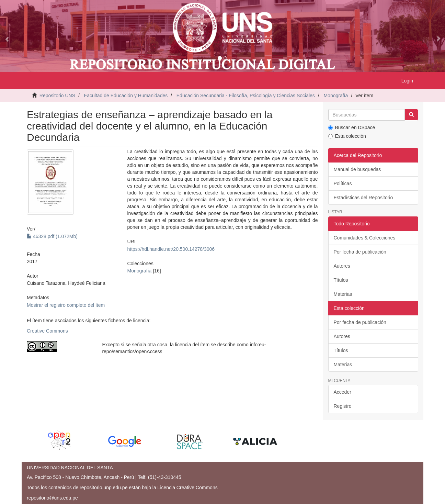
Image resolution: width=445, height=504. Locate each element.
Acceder (343, 392)
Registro (343, 406)
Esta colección (347, 136)
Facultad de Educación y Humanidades (126, 96)
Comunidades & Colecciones (365, 238)
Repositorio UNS (57, 96)
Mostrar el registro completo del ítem (66, 305)
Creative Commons (47, 331)
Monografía (336, 96)
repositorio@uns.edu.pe (52, 498)
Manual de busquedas (357, 169)
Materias (343, 294)
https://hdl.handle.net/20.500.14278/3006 (171, 249)
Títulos (341, 280)
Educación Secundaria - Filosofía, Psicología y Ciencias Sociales (246, 96)
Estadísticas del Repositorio (363, 198)
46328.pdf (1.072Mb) (52, 236)
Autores (342, 266)
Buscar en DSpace (352, 127)
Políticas (343, 183)
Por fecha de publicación (360, 252)
